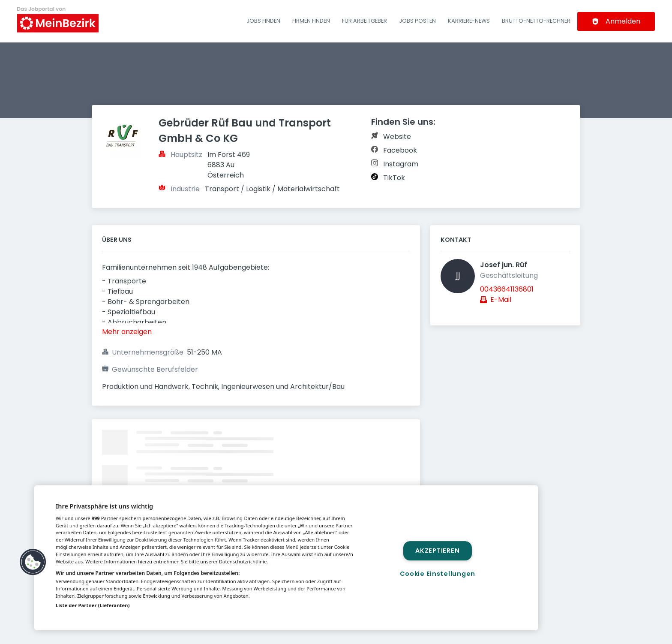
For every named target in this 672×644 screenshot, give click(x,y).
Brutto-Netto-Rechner (536, 21)
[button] (33, 562)
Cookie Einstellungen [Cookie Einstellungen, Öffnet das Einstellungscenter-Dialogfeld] (438, 574)
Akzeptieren (437, 551)
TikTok (394, 178)
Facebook (400, 150)
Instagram (401, 164)
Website (397, 137)
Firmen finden (311, 21)
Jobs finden (263, 21)
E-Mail (501, 299)
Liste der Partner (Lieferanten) (93, 605)
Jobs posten (417, 21)
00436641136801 (507, 289)
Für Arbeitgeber (364, 21)
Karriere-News (469, 21)
